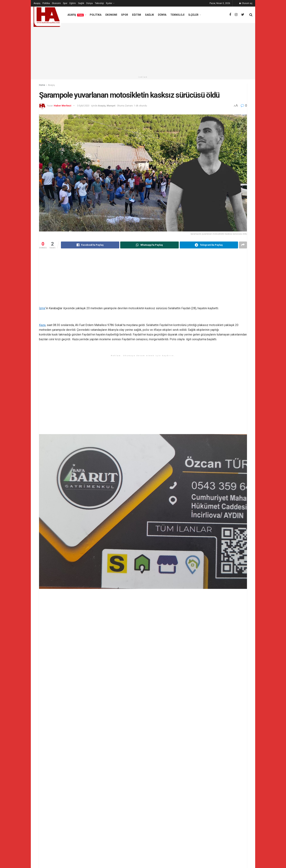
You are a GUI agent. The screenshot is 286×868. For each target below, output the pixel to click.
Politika (46, 3)
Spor (65, 3)
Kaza (42, 325)
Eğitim (73, 3)
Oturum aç (246, 3)
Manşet (111, 106)
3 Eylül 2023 (83, 106)
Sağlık (81, 3)
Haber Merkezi (63, 106)
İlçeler (109, 3)
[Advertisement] (143, 49)
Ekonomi (56, 3)
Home (42, 85)
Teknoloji (99, 3)
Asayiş (37, 3)
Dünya (89, 3)
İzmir (42, 308)
